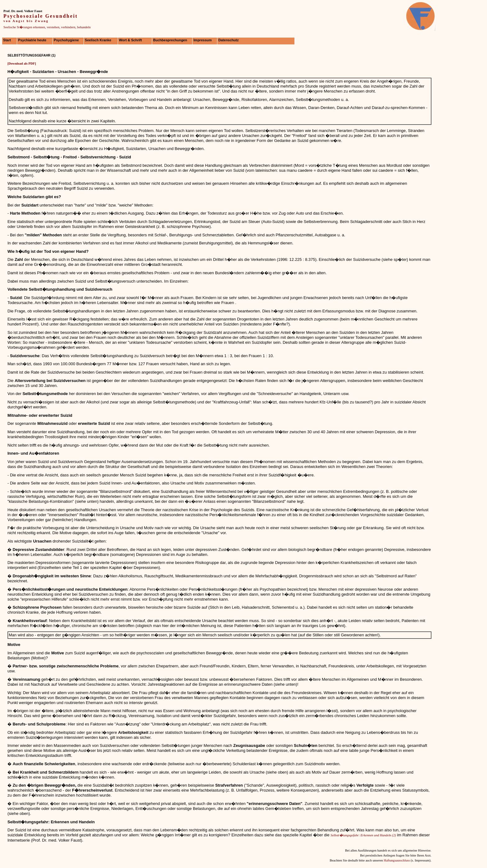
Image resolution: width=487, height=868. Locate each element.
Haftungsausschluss (397, 860)
